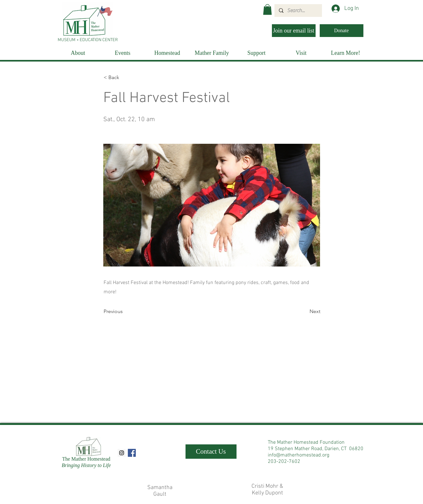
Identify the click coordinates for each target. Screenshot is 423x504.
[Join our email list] (294, 31)
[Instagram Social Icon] (122, 453)
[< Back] (125, 77)
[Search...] (298, 11)
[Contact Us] (211, 452)
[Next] (304, 311)
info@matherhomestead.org (299, 455)
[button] (267, 9)
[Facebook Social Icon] (132, 453)
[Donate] (342, 31)
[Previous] (125, 311)
